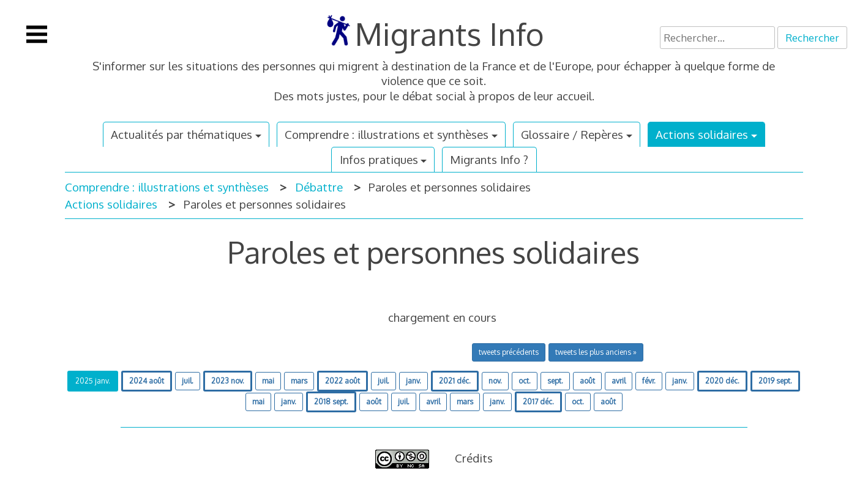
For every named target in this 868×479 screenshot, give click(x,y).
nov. (495, 381)
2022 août (342, 381)
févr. (649, 381)
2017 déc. (538, 402)
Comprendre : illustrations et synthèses (387, 134)
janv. (413, 381)
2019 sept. (775, 381)
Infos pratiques (379, 159)
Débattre (319, 187)
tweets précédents (509, 352)
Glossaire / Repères (572, 134)
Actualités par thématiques (181, 134)
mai (268, 381)
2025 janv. (93, 381)
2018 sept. (331, 402)
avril (619, 381)
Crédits (474, 458)
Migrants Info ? (489, 159)
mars (299, 381)
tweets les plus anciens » (596, 352)
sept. (555, 381)
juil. (188, 381)
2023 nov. (228, 381)
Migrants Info (450, 34)
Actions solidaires (702, 134)
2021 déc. (455, 381)
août (587, 381)
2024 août (147, 381)
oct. (525, 381)
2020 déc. (722, 381)
